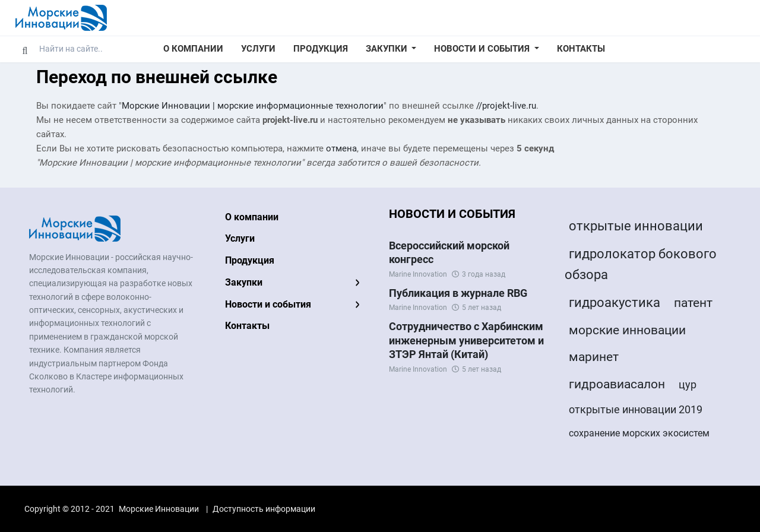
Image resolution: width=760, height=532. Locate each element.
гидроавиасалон (617, 384)
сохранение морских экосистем (639, 433)
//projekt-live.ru (506, 106)
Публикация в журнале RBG (458, 293)
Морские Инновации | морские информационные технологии (253, 106)
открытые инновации (636, 226)
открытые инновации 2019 (636, 409)
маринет (594, 357)
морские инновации (627, 330)
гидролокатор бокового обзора (641, 264)
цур (688, 384)
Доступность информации (264, 509)
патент (693, 303)
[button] (391, 49)
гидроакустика (615, 303)
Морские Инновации (159, 509)
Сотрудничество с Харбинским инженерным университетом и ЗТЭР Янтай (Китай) (466, 340)
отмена (341, 148)
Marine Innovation (418, 274)
